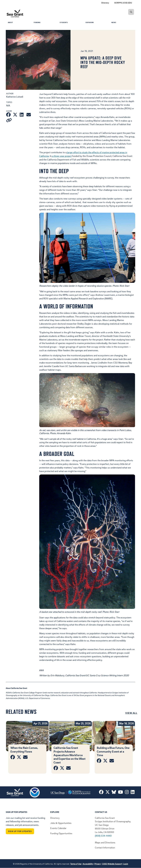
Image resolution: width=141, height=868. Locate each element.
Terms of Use (76, 864)
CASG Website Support (112, 864)
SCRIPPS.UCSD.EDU (123, 3)
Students (64, 23)
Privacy (98, 864)
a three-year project (62, 156)
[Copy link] (9, 121)
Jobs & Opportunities (61, 823)
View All (131, 713)
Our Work (90, 23)
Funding (38, 23)
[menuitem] (124, 3)
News (114, 23)
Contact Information (105, 847)
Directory (105, 3)
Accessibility (88, 864)
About (11, 23)
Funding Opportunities (61, 833)
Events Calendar (58, 828)
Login (126, 864)
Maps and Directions (105, 842)
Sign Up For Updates (20, 831)
